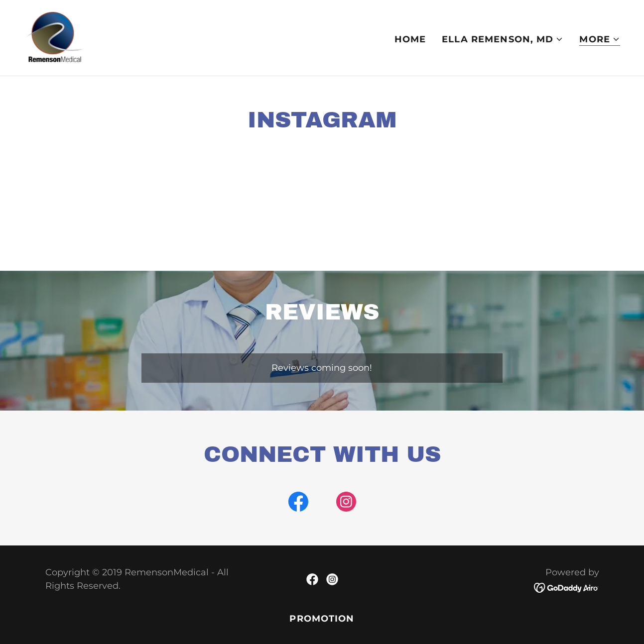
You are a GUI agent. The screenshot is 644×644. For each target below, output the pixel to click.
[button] (503, 39)
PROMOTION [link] (322, 619)
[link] (55, 37)
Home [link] (410, 39)
